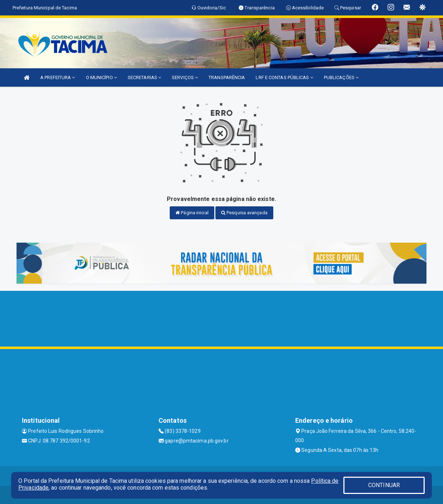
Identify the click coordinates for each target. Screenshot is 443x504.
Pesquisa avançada (244, 213)
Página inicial (192, 213)
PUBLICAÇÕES (341, 77)
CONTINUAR (384, 485)
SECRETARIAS (144, 77)
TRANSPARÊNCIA (227, 77)
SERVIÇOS (185, 77)
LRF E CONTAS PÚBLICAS (284, 77)
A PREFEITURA (58, 77)
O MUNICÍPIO (101, 77)
